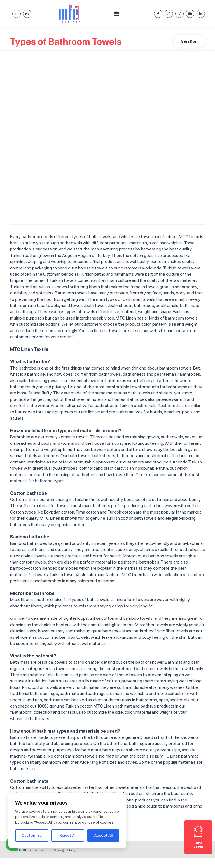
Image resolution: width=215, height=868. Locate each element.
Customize (32, 835)
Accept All (103, 835)
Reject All (68, 835)
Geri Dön (189, 41)
